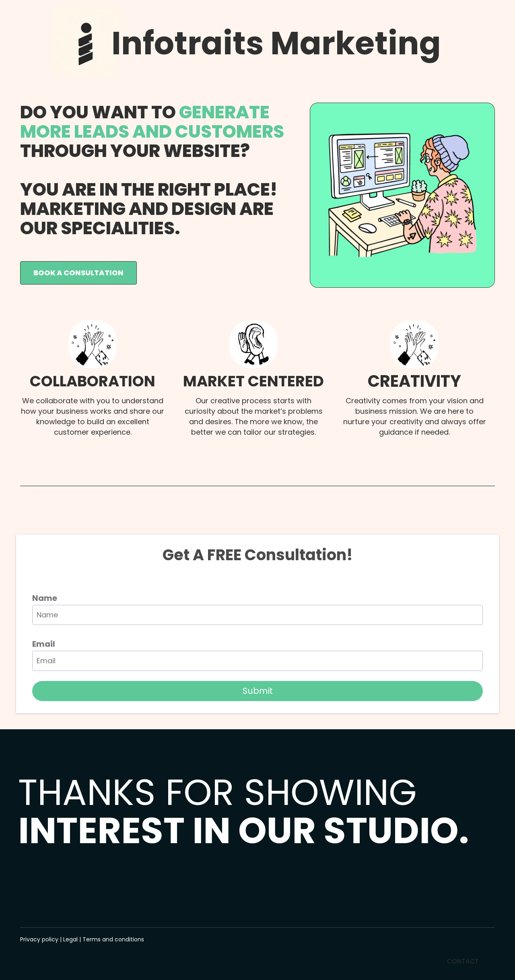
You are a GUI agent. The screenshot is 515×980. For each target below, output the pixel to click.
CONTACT (463, 961)
